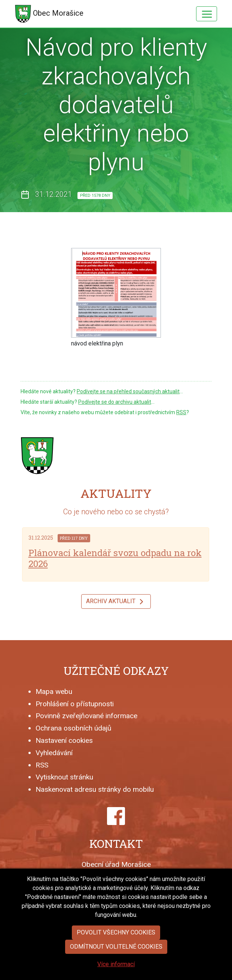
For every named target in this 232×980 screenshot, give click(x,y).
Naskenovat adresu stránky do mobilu (95, 789)
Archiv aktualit (116, 602)
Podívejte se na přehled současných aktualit (128, 391)
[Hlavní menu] (207, 14)
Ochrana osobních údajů (74, 728)
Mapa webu (54, 691)
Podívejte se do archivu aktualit (115, 402)
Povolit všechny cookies (116, 943)
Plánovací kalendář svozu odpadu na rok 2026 (115, 558)
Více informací (116, 975)
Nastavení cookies (64, 740)
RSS (181, 412)
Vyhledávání (54, 753)
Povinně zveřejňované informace (86, 716)
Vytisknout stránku (64, 777)
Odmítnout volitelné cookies (116, 957)
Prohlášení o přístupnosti (75, 704)
